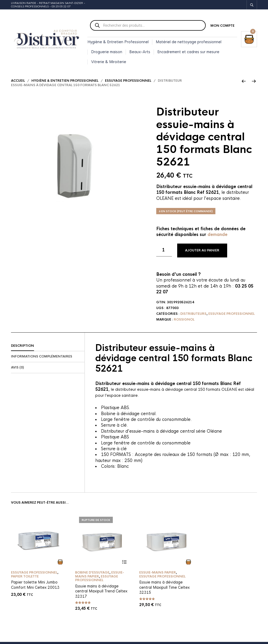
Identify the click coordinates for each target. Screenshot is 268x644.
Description (23, 348)
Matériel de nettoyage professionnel (189, 42)
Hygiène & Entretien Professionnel (118, 42)
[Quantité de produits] (164, 252)
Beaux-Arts (140, 52)
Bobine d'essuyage (92, 574)
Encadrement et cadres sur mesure (188, 52)
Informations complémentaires (42, 359)
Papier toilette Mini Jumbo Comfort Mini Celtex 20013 (35, 587)
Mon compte (222, 26)
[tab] (48, 348)
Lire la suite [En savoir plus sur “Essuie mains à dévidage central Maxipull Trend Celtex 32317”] (124, 564)
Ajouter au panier (202, 252)
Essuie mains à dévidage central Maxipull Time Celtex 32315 (164, 589)
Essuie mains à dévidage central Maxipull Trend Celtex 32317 (101, 593)
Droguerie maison (107, 52)
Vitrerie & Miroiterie (109, 62)
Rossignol (184, 321)
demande (217, 237)
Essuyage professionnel (128, 82)
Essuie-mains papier (158, 574)
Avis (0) (17, 370)
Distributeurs (193, 316)
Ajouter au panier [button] (60, 564)
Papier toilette (25, 578)
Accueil (18, 82)
